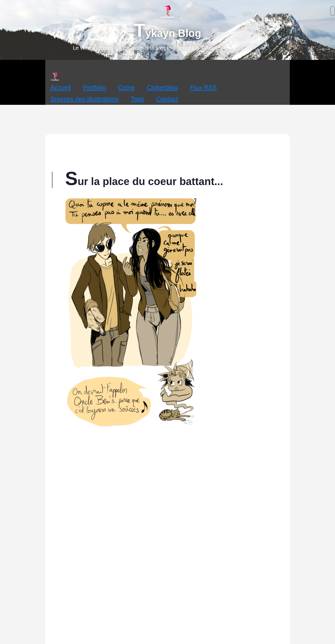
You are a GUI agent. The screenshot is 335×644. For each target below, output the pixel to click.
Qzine (127, 87)
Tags (138, 99)
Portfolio (94, 87)
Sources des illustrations (85, 99)
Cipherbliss (162, 87)
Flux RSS (203, 87)
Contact (167, 99)
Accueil (61, 87)
